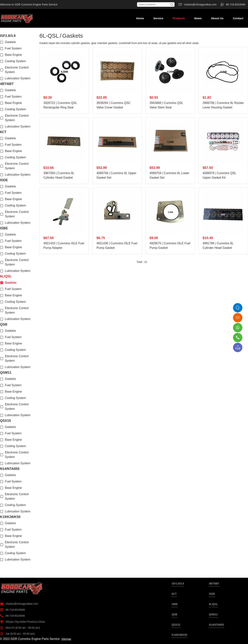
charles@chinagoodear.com (19, 604)
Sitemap (66, 639)
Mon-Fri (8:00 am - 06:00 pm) (20, 628)
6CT (3, 132)
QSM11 (6, 373)
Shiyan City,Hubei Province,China (22, 622)
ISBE (4, 228)
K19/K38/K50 (10, 517)
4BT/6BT (7, 84)
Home (140, 18)
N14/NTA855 (10, 469)
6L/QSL (6, 276)
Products (179, 18)
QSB (4, 324)
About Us (217, 18)
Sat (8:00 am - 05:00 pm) (17, 634)
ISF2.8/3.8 (8, 36)
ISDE (4, 180)
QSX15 (5, 421)
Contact (238, 18)
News (198, 18)
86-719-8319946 (12, 610)
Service (158, 18)
